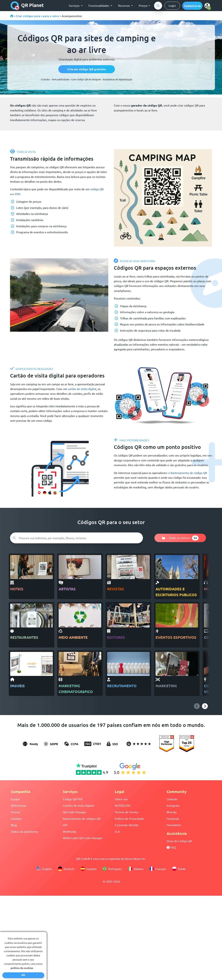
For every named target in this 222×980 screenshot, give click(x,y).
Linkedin (172, 799)
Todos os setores (180, 538)
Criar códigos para (28, 16)
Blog (14, 825)
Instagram (173, 805)
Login (172, 5)
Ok (23, 975)
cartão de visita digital (82, 389)
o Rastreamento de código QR (188, 473)
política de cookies (22, 968)
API (65, 825)
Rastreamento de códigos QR (82, 818)
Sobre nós (121, 799)
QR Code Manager (75, 812)
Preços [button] (143, 5)
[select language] (208, 5)
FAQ (171, 847)
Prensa (15, 812)
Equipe (15, 799)
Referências (19, 805)
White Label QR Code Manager (83, 838)
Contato (16, 818)
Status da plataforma (24, 831)
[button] (192, 6)
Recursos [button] (124, 5)
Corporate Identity (127, 825)
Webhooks (70, 831)
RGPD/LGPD (123, 805)
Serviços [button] (75, 5)
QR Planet (27, 6)
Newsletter (174, 825)
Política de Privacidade (129, 818)
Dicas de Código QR (179, 841)
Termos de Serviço (127, 812)
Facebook (173, 818)
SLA (117, 831)
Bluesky (172, 812)
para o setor (51, 16)
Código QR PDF (73, 799)
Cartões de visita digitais (79, 805)
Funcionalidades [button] (99, 5)
